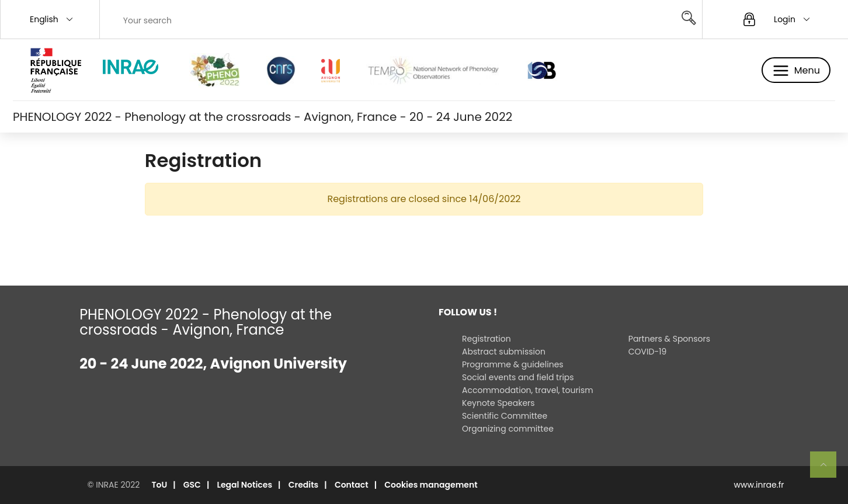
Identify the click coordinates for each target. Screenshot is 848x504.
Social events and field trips (518, 377)
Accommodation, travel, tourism (528, 390)
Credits (304, 485)
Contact (352, 485)
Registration (486, 339)
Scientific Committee (505, 416)
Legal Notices (245, 485)
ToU (159, 485)
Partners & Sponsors (669, 339)
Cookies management (431, 485)
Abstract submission (504, 352)
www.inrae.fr (759, 485)
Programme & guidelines (513, 364)
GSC (192, 485)
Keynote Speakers (498, 403)
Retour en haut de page (828, 470)
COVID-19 (648, 352)
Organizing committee (508, 429)
